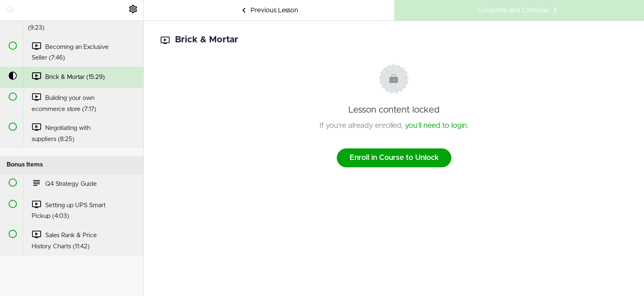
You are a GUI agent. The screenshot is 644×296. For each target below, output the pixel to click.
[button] (10, 10)
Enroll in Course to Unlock (394, 158)
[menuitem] (133, 10)
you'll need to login (436, 126)
